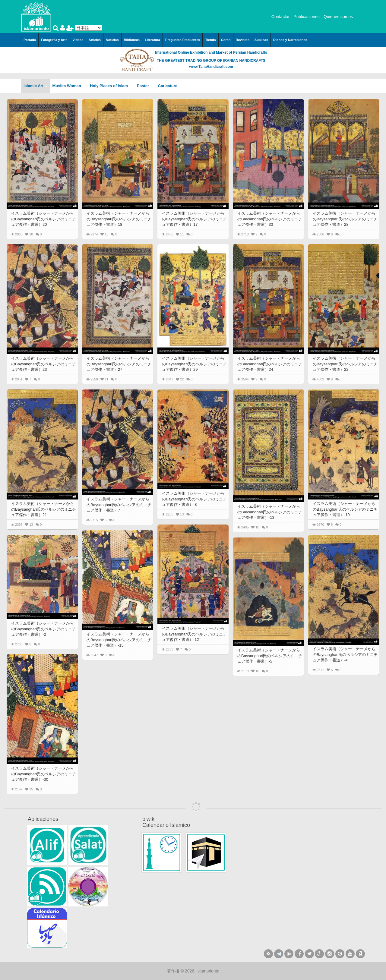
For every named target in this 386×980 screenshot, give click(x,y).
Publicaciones (306, 17)
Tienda (210, 40)
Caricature (168, 86)
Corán (226, 40)
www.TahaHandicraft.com (211, 67)
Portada (30, 40)
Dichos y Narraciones (290, 40)
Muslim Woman (69, 86)
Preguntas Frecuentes (183, 40)
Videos (78, 40)
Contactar (281, 17)
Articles (94, 40)
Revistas (243, 40)
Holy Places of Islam (111, 86)
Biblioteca (132, 40)
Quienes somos (338, 17)
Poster (145, 86)
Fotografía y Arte (54, 40)
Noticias (112, 40)
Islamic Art (36, 86)
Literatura (152, 40)
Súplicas (261, 40)
